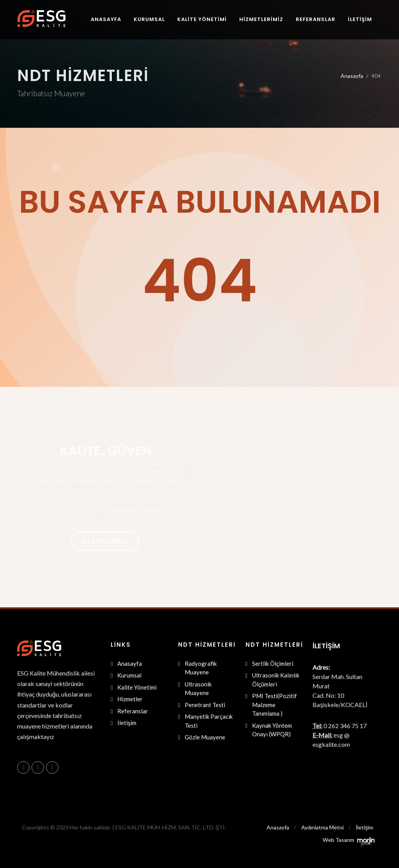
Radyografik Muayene (201, 668)
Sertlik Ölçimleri (273, 663)
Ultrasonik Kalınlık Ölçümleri (276, 680)
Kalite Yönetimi (137, 687)
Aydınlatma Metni (322, 827)
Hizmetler (130, 699)
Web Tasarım (338, 840)
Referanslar (133, 711)
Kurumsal (129, 675)
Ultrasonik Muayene (198, 689)
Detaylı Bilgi (105, 541)
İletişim (127, 723)
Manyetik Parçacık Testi (209, 721)
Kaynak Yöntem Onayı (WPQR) (272, 730)
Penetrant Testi (205, 705)
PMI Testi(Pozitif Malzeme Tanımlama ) (275, 705)
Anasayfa (352, 76)
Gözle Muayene (205, 737)
